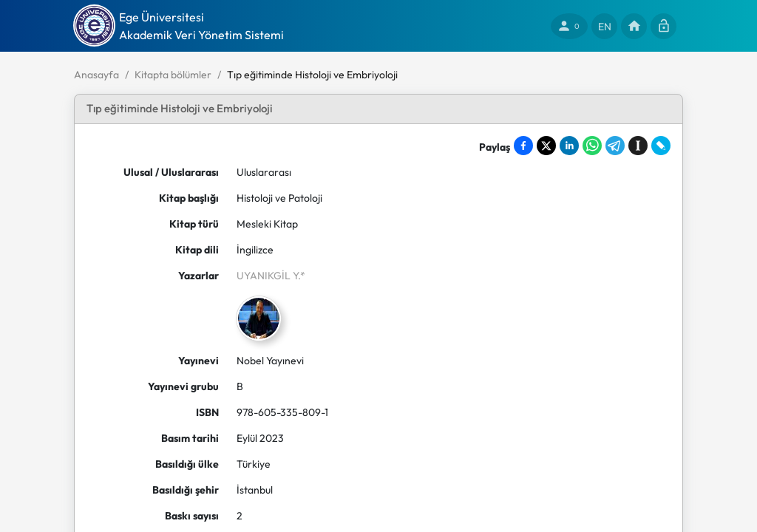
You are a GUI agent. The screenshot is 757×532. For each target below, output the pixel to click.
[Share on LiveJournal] (661, 146)
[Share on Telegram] (615, 146)
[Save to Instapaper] (638, 146)
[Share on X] (546, 146)
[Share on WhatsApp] (592, 146)
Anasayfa (96, 75)
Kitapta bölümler (173, 75)
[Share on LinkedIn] (569, 146)
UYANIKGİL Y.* (271, 276)
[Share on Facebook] (523, 146)
